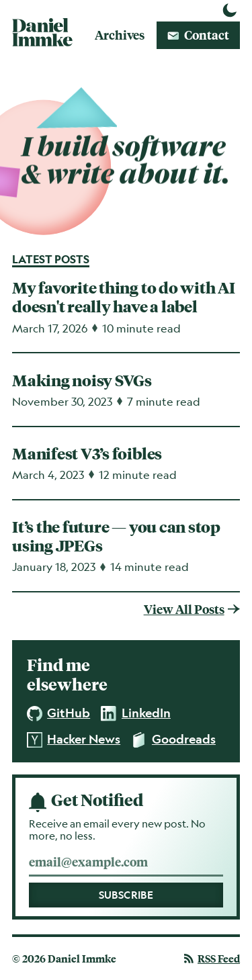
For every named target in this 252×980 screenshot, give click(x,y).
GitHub (59, 714)
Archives (120, 35)
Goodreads (173, 740)
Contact (198, 35)
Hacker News (74, 740)
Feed (212, 959)
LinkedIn (136, 713)
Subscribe (126, 895)
